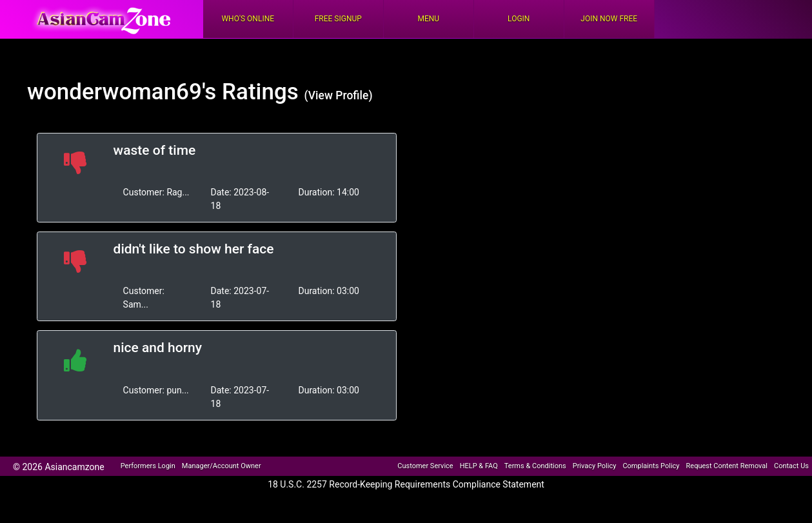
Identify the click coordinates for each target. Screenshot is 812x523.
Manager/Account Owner (222, 466)
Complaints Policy (651, 466)
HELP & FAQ (479, 466)
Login (519, 19)
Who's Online (248, 19)
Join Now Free (609, 19)
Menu (428, 19)
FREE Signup (338, 19)
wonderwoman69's (122, 92)
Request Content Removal (727, 466)
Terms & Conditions (535, 466)
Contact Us (791, 466)
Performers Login (148, 466)
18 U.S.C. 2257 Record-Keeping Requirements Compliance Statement (406, 484)
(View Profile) (339, 95)
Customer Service (425, 466)
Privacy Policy (595, 466)
